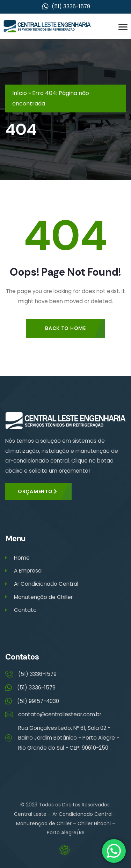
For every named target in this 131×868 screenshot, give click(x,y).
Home (17, 558)
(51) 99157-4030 (38, 701)
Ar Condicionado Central (42, 584)
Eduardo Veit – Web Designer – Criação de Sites (65, 850)
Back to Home (65, 328)
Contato (21, 610)
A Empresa (23, 571)
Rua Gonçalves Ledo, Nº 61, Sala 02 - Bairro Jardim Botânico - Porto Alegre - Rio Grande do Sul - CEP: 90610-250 (69, 738)
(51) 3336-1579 (37, 674)
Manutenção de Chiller (39, 597)
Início (20, 93)
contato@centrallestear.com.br (60, 714)
